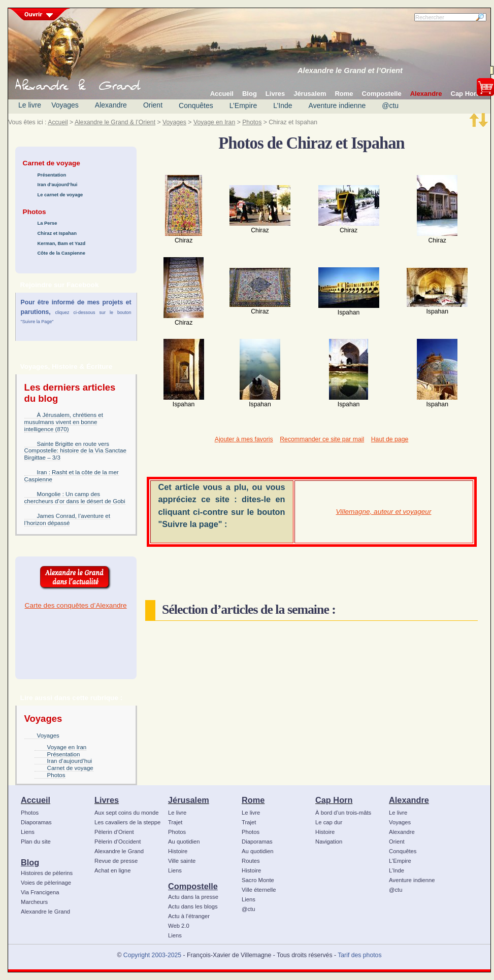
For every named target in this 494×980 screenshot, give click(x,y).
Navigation (329, 842)
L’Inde (283, 106)
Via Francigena (40, 892)
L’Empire (243, 106)
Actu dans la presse (193, 897)
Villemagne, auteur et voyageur (384, 512)
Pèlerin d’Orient (114, 832)
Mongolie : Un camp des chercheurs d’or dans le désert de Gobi (75, 498)
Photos (252, 122)
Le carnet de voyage (60, 195)
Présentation (52, 175)
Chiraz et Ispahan (57, 233)
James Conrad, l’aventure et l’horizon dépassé (67, 519)
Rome (253, 800)
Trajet (175, 822)
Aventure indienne (337, 106)
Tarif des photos (359, 955)
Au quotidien (184, 842)
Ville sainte (182, 861)
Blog (30, 862)
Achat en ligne (112, 870)
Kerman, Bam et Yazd (62, 243)
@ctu (390, 106)
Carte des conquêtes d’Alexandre (76, 605)
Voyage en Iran (214, 122)
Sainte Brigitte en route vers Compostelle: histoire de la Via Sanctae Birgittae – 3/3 (75, 451)
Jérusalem (189, 800)
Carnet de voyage (70, 768)
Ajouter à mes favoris (244, 439)
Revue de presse (116, 861)
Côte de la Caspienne (61, 253)
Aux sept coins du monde (127, 813)
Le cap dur (329, 822)
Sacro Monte (258, 880)
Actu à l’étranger (189, 916)
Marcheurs (34, 902)
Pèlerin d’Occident (118, 842)
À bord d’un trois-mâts (343, 813)
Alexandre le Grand (45, 912)
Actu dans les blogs (193, 906)
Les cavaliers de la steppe (127, 822)
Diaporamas (36, 822)
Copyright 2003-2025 (152, 955)
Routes (251, 861)
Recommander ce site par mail (322, 439)
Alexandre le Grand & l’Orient (115, 122)
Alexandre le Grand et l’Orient (350, 71)
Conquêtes (196, 106)
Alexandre (111, 105)
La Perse (47, 223)
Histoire (178, 851)
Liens (28, 832)
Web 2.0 (179, 926)
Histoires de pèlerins (47, 873)
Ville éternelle (259, 890)
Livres (107, 800)
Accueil (58, 122)
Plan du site (36, 842)
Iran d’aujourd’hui (58, 185)
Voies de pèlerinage (46, 883)
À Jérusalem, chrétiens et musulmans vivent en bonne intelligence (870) (64, 422)
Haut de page (390, 439)
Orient (153, 105)
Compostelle (193, 886)
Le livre (30, 105)
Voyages (65, 105)
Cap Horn (334, 800)
